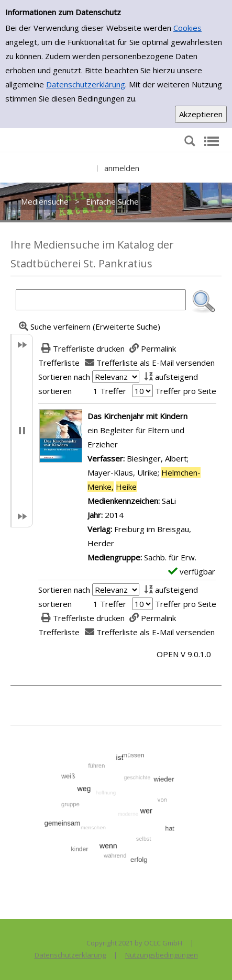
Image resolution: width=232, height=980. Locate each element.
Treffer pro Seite (186, 391)
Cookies (187, 28)
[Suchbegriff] (101, 300)
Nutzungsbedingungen (162, 955)
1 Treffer (110, 391)
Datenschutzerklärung (86, 84)
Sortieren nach (64, 377)
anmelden (122, 168)
